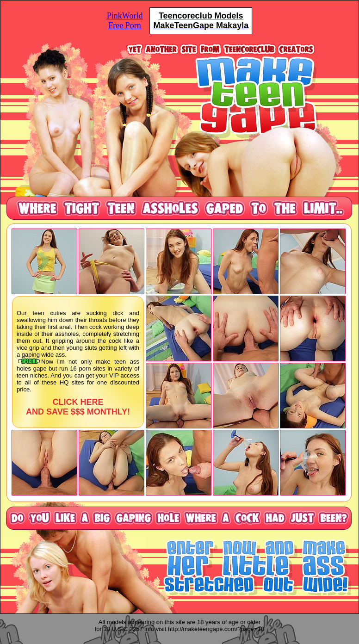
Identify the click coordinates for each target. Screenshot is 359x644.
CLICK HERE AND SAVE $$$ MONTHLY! (78, 407)
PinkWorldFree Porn (125, 21)
